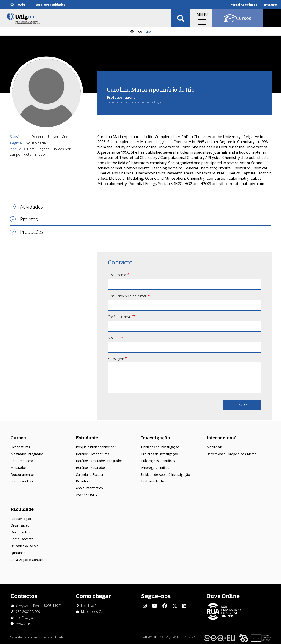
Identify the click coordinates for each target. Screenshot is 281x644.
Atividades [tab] (32, 207)
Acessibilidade (54, 637)
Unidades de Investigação (160, 447)
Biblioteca (83, 481)
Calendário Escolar (90, 474)
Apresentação (21, 519)
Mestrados (19, 468)
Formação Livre (22, 481)
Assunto (114, 338)
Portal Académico (244, 5)
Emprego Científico (155, 468)
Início (139, 31)
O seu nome (117, 275)
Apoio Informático (89, 488)
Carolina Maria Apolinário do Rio (151, 89)
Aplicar (181, 18)
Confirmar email (120, 317)
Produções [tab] (32, 232)
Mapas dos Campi (95, 612)
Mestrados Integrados (27, 454)
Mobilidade (215, 447)
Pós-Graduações (23, 461)
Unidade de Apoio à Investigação (166, 474)
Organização (20, 525)
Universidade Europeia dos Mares (231, 454)
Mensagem (116, 359)
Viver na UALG (86, 495)
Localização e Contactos (29, 560)
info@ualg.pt (25, 618)
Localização (90, 606)
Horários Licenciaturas (92, 454)
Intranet (271, 5)
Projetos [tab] (29, 219)
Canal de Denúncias (23, 637)
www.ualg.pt (25, 624)
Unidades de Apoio (25, 546)
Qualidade (18, 553)
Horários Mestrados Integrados (99, 461)
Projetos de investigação (160, 454)
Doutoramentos (23, 474)
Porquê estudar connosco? (96, 447)
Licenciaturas (20, 447)
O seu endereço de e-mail (127, 296)
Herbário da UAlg (154, 481)
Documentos (20, 532)
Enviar (242, 405)
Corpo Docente (22, 539)
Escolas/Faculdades (50, 5)
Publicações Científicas (158, 461)
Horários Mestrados (91, 468)
